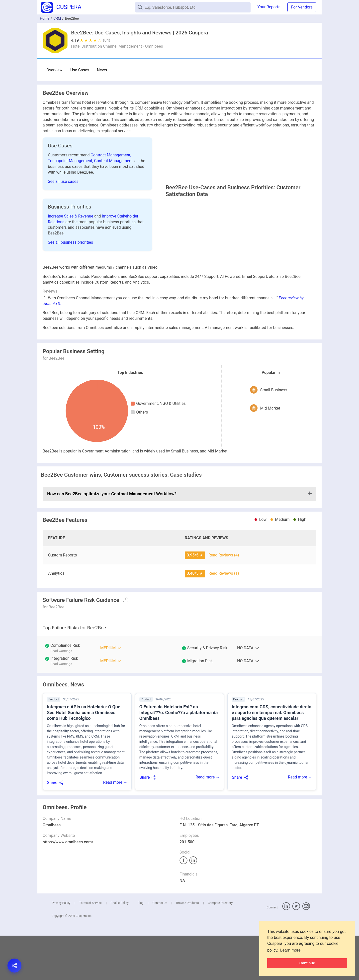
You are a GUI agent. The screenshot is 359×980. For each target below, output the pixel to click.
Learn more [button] (290, 950)
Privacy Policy (61, 947)
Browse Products (187, 947)
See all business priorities (70, 265)
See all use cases (63, 181)
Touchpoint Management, (71, 161)
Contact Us (160, 947)
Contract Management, (111, 155)
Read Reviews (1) (224, 618)
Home (45, 18)
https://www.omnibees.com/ (68, 886)
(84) (107, 40)
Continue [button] (307, 963)
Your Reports (269, 7)
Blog (141, 947)
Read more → (115, 827)
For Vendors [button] (302, 7)
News (100, 70)
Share (52, 827)
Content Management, (114, 161)
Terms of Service (90, 947)
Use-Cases (79, 70)
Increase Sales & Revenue (71, 238)
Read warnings (61, 695)
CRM (57, 18)
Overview (54, 70)
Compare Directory (220, 947)
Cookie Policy (120, 947)
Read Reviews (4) (224, 599)
